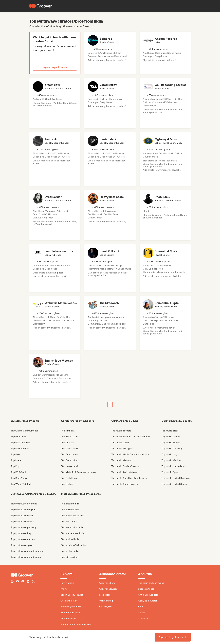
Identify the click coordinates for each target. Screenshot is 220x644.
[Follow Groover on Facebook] (18, 582)
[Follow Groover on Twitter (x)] (33, 582)
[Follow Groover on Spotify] (28, 582)
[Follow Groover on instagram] (12, 582)
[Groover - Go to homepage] (36, 575)
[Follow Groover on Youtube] (23, 582)
